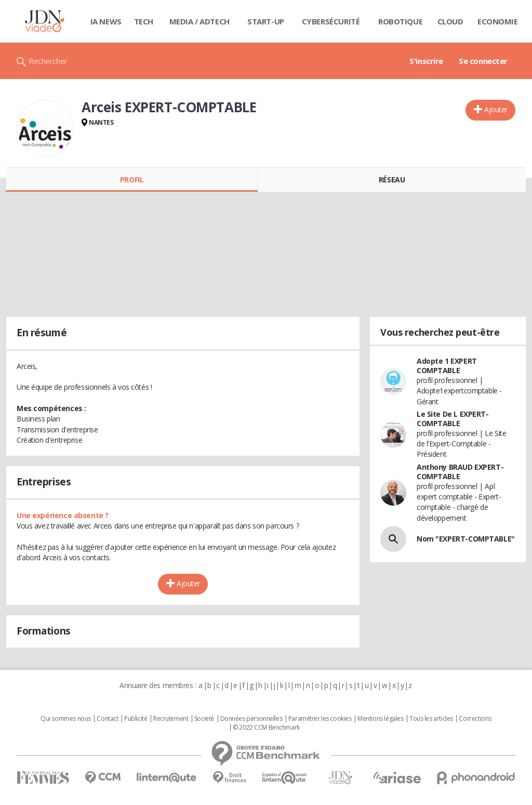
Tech (144, 21)
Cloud (450, 21)
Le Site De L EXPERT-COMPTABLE (453, 419)
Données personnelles (251, 719)
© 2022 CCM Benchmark (266, 728)
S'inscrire (426, 61)
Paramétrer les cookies (320, 719)
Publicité (136, 719)
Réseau (392, 180)
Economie (498, 21)
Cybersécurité (331, 21)
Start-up (266, 21)
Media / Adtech (199, 21)
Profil (132, 180)
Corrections (475, 719)
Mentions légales (380, 719)
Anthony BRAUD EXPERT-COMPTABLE (460, 472)
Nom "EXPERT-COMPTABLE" (466, 539)
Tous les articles (431, 719)
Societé (204, 719)
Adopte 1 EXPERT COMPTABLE (447, 366)
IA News (106, 21)
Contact (107, 719)
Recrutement (171, 719)
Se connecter (483, 61)
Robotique (400, 21)
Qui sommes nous (66, 719)
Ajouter (496, 109)
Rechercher (48, 61)
